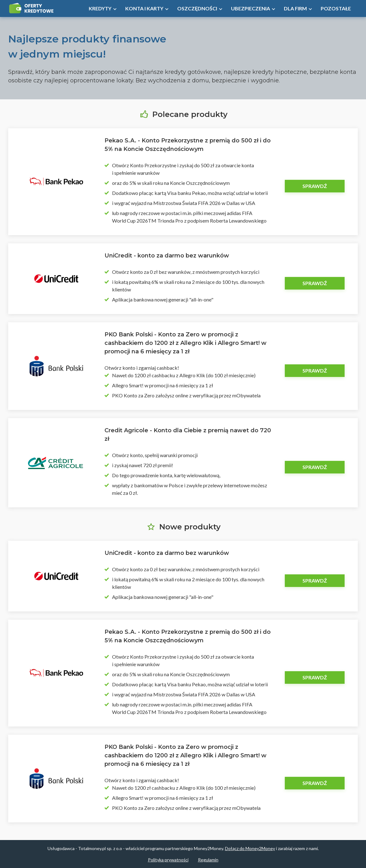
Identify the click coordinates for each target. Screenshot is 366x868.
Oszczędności (197, 8)
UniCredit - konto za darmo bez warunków (167, 256)
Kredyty (100, 8)
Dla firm (295, 8)
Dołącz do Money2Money (250, 848)
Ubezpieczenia (251, 8)
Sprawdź (315, 186)
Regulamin (208, 860)
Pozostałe (336, 8)
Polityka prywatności (168, 860)
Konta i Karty (144, 8)
